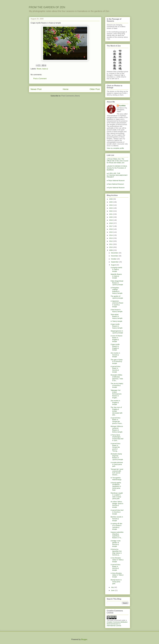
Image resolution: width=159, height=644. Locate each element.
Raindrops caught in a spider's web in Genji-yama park (117, 496)
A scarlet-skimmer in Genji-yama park (117, 464)
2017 (111, 226)
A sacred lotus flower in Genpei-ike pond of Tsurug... (115, 447)
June (113, 590)
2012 (111, 241)
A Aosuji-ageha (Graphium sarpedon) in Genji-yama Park (116, 486)
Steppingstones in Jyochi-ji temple (117, 332)
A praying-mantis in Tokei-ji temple (116, 269)
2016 (111, 229)
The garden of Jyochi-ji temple (117, 297)
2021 (111, 214)
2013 (111, 238)
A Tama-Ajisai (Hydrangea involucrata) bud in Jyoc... (117, 438)
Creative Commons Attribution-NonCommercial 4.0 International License (117, 624)
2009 (111, 250)
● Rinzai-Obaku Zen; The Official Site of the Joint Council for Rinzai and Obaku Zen (117, 161)
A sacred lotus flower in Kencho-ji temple (115, 369)
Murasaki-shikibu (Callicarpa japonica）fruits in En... (117, 378)
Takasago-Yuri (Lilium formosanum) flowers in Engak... (116, 394)
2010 (111, 247)
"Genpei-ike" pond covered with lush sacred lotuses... (117, 472)
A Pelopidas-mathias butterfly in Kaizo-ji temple (117, 290)
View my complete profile (115, 148)
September (115, 262)
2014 (111, 235)
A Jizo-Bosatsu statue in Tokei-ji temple (117, 560)
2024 (111, 205)
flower (39, 69)
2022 (111, 211)
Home (66, 89)
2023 (111, 208)
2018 (111, 223)
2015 (111, 232)
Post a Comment (40, 79)
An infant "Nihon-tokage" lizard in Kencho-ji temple (117, 504)
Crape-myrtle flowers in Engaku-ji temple (115, 347)
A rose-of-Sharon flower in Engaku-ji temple (116, 339)
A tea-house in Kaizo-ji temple (117, 311)
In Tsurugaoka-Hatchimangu (116, 479)
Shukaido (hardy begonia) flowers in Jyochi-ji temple (117, 457)
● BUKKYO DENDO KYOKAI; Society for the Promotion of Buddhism (117, 168)
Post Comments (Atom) (71, 96)
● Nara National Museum (115, 184)
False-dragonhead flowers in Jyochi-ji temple (117, 283)
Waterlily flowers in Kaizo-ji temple (116, 276)
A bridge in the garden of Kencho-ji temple (116, 544)
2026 (111, 199)
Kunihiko (122, 106)
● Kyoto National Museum (116, 188)
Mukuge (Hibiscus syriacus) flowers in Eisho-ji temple (117, 429)
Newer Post (36, 89)
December (115, 253)
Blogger (84, 639)
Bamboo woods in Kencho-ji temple (117, 519)
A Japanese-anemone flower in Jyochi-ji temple (117, 304)
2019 (111, 220)
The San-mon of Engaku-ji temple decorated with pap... (116, 411)
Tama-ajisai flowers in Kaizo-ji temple (117, 316)
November (115, 256)
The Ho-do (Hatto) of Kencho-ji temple (117, 385)
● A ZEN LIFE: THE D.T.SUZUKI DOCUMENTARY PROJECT (117, 175)
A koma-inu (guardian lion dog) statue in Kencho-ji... (116, 552)
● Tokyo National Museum (116, 181)
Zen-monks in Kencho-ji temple (115, 355)
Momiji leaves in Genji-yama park (116, 582)
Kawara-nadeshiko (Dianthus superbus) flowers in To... (117, 535)
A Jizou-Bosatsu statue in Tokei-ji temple (117, 575)
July (113, 587)
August (114, 265)
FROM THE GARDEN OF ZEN (47, 7)
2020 (111, 217)
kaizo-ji (45, 69)
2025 (111, 202)
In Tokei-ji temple (116, 321)
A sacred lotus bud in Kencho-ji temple (117, 512)
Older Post (95, 89)
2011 (111, 244)
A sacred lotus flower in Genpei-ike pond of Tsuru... (117, 421)
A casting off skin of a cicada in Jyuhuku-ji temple (116, 526)
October (114, 259)
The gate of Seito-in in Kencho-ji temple (117, 362)
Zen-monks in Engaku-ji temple (115, 402)
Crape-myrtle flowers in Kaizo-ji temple (117, 326)
